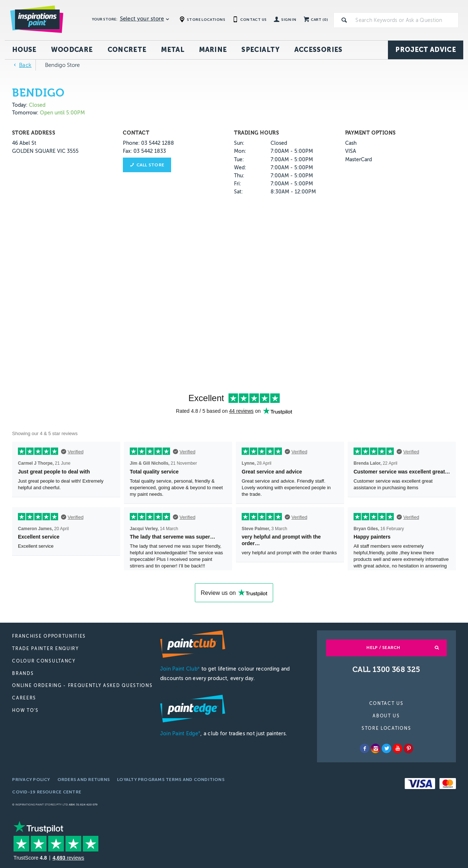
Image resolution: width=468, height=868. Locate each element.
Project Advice (426, 50)
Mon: (240, 151)
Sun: (239, 143)
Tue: (239, 160)
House (24, 50)
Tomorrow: (25, 113)
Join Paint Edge (180, 734)
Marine (213, 50)
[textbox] (405, 20)
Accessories (318, 50)
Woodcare (72, 50)
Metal (173, 50)
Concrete (127, 50)
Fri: (237, 184)
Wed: (240, 168)
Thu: (239, 176)
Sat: (238, 192)
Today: (20, 105)
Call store (150, 165)
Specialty (260, 50)
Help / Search (383, 648)
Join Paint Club (180, 669)
